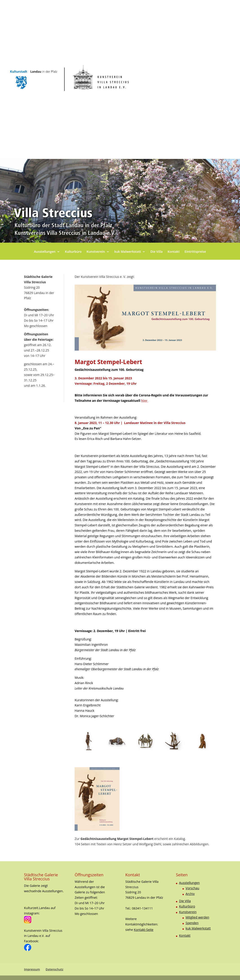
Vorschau (192, 888)
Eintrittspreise (195, 252)
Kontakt (174, 252)
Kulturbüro (73, 252)
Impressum (32, 969)
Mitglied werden (197, 917)
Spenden (192, 923)
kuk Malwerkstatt (128, 252)
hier (145, 401)
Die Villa (156, 252)
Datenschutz (54, 969)
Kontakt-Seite (144, 930)
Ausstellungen (45, 252)
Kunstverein (96, 252)
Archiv (190, 894)
